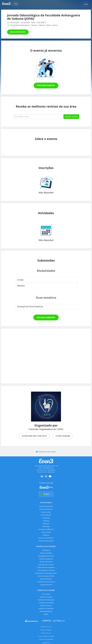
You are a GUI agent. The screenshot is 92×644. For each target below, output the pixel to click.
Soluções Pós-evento (46, 565)
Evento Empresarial (46, 506)
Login (16, 4)
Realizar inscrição (18, 32)
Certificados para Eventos (46, 582)
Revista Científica (46, 553)
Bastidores (46, 643)
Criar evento (46, 594)
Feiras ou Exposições (46, 541)
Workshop (46, 526)
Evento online (46, 512)
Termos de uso (46, 633)
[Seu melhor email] (38, 117)
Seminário (46, 524)
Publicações (46, 550)
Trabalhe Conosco (46, 627)
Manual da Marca (46, 630)
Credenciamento (46, 585)
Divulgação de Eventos (46, 556)
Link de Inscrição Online (46, 576)
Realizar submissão (46, 317)
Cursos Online (46, 532)
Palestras (46, 535)
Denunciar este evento (46, 452)
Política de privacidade (46, 639)
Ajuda (46, 614)
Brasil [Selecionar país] (46, 494)
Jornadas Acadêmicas (46, 529)
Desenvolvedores (46, 611)
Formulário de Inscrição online (46, 573)
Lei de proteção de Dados (46, 636)
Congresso (46, 518)
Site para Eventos (46, 579)
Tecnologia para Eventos (46, 570)
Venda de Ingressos (46, 559)
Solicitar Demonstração (46, 600)
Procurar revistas (46, 85)
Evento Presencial (46, 509)
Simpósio (46, 521)
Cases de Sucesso (46, 597)
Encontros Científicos (46, 538)
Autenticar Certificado (46, 608)
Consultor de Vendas (46, 603)
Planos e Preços (46, 606)
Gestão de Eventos (46, 562)
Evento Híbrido (46, 515)
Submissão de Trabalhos (46, 567)
